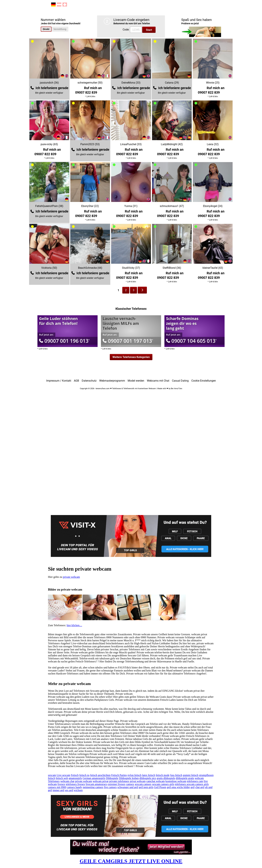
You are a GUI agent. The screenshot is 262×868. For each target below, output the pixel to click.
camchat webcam (155, 781)
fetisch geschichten (100, 775)
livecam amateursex (96, 784)
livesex (61, 784)
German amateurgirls (94, 778)
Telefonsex (54, 781)
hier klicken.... (74, 625)
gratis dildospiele (166, 778)
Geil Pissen (160, 787)
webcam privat (101, 781)
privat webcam (138, 781)
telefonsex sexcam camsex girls (192, 784)
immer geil (58, 790)
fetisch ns (84, 775)
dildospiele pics (148, 778)
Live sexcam (63, 775)
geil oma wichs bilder (178, 787)
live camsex (110, 787)
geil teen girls (146, 787)
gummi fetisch (191, 775)
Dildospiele (112, 778)
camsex (130, 784)
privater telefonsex (119, 781)
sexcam (52, 775)
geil (193, 787)
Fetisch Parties (119, 775)
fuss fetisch (176, 775)
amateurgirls (75, 778)
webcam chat (67, 781)
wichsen (78, 790)
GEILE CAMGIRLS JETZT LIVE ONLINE (131, 861)
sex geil (69, 790)
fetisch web (62, 778)
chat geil (200, 787)
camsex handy (74, 787)
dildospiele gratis (185, 778)
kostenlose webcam (176, 781)
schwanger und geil (128, 787)
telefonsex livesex (75, 784)
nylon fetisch (134, 775)
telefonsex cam (195, 781)
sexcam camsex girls (163, 784)
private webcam (71, 577)
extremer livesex (116, 784)
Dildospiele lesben (129, 778)
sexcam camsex (143, 784)
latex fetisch (149, 775)
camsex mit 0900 (57, 787)
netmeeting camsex (93, 787)
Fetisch (75, 775)
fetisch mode (163, 775)
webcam (199, 778)
